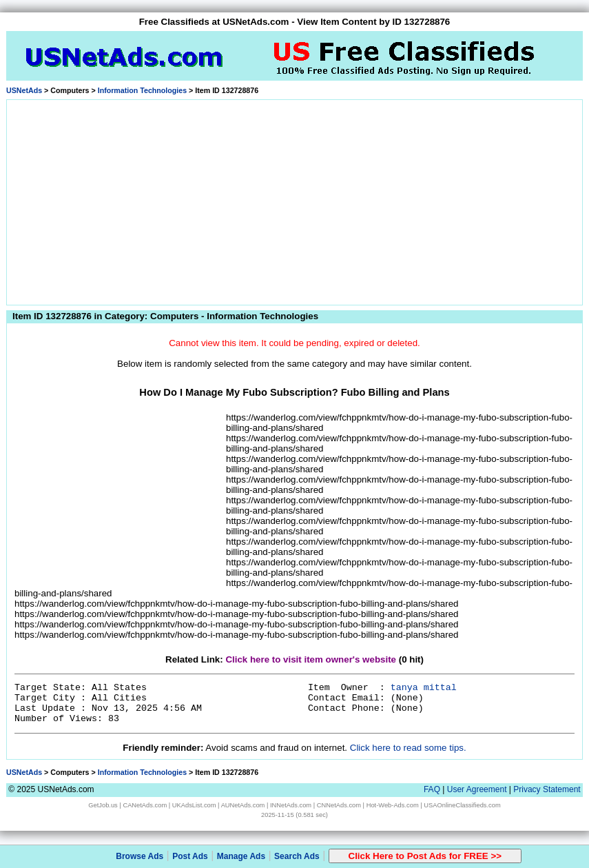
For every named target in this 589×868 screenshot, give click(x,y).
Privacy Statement (547, 789)
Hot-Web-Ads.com (393, 805)
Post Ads (190, 856)
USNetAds (24, 90)
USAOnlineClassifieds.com (462, 805)
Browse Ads (139, 856)
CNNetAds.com (339, 805)
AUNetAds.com (243, 805)
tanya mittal (424, 688)
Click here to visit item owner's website (311, 659)
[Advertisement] (295, 200)
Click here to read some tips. (408, 748)
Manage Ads (241, 856)
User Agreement (477, 789)
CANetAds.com (145, 805)
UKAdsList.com (194, 805)
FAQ (432, 789)
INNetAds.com (291, 805)
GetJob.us (103, 805)
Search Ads (297, 856)
